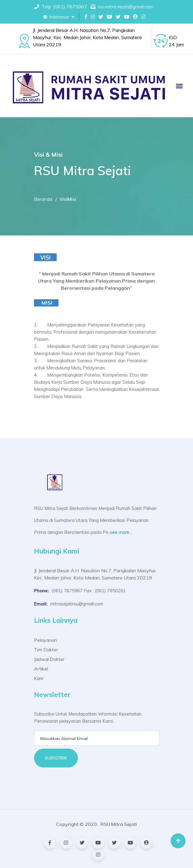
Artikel (41, 669)
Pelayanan (45, 640)
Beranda (43, 199)
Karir (39, 678)
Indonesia (59, 17)
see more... (121, 532)
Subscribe (56, 758)
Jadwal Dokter (49, 659)
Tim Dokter (46, 650)
